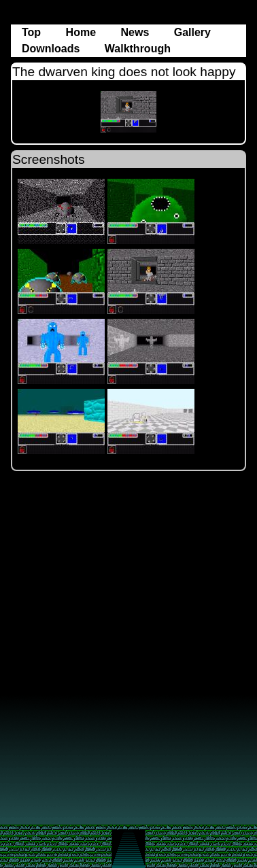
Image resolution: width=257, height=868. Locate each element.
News (136, 32)
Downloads (52, 49)
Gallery (192, 32)
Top (33, 32)
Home (83, 32)
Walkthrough (138, 49)
